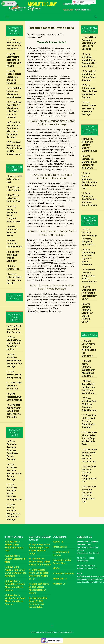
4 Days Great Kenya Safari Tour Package (14, 329)
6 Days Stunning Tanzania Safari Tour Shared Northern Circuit (87, 313)
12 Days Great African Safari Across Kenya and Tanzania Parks (89, 438)
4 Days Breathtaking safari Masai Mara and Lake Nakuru (14, 60)
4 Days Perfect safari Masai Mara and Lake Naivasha (14, 77)
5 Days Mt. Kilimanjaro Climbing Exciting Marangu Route (89, 145)
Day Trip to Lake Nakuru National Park (13, 198)
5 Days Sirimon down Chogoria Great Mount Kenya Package (89, 91)
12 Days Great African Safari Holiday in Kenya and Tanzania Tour (89, 455)
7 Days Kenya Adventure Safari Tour (14, 386)
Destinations (60, 547)
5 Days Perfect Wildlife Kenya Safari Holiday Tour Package (40, 562)
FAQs (56, 568)
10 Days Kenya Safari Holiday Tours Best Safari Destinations (89, 387)
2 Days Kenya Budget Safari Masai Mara (15, 559)
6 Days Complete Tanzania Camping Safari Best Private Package (12, 450)
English (79, 2)
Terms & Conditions (64, 573)
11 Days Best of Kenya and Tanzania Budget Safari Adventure (89, 421)
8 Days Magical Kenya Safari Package (14, 397)
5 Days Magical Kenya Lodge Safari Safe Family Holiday (14, 343)
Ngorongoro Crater (44, 249)
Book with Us (60, 579)
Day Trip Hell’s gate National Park (14, 179)
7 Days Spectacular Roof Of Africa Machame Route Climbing (89, 199)
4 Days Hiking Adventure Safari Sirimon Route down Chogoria (89, 43)
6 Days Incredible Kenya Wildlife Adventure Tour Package (14, 360)
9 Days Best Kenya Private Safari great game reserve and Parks (14, 411)
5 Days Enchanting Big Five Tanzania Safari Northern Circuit (89, 293)
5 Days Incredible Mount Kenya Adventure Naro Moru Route (89, 60)
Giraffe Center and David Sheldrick (14, 244)
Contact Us (59, 584)
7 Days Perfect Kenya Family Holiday (14, 375)
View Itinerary (55, 147)
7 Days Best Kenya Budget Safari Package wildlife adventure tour (14, 148)
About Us (58, 542)
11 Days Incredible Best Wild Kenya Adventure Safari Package (89, 404)
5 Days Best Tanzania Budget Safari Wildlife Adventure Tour (89, 276)
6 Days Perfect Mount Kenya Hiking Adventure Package (89, 108)
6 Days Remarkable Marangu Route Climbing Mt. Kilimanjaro (89, 162)
